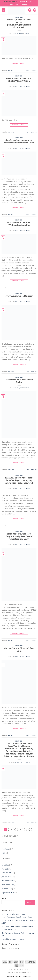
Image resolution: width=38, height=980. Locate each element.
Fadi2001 (28, 33)
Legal (3, 853)
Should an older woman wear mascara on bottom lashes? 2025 (19, 141)
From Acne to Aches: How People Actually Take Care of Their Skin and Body (19, 536)
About (11, 969)
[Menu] (3, 10)
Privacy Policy (26, 977)
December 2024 (8, 881)
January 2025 (6, 877)
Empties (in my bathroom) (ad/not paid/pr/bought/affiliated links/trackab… (19, 24)
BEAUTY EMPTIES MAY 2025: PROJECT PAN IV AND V (19, 80)
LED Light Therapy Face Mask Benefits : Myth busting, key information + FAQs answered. (19, 480)
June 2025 (5, 865)
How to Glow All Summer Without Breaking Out (19, 224)
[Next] (33, 830)
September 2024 (8, 893)
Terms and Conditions (14, 977)
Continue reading (19, 63)
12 (28, 830)
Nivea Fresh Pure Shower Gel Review (19, 381)
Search (4, 898)
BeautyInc (19, 17)
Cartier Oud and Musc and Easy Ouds (19, 650)
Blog (16, 969)
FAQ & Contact (24, 969)
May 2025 (5, 869)
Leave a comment (31, 70)
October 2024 (7, 889)
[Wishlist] (30, 10)
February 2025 (7, 873)
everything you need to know (19, 296)
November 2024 (8, 885)
